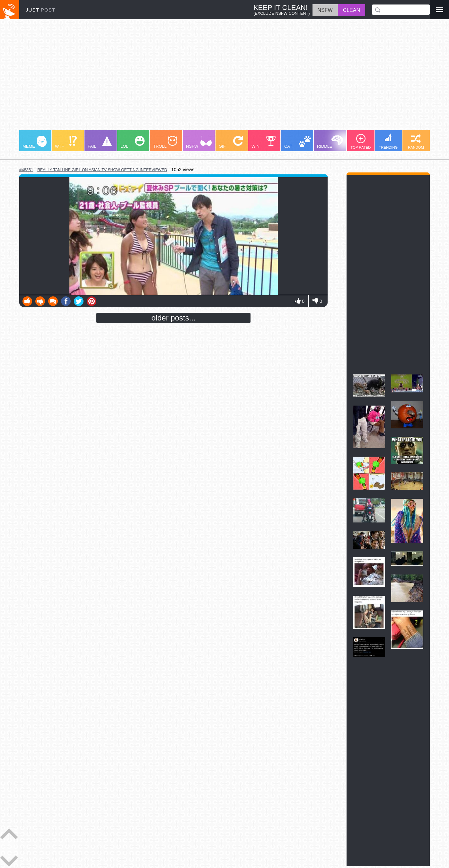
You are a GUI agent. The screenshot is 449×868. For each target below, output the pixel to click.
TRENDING (388, 141)
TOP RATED (361, 142)
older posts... (173, 318)
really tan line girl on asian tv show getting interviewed (102, 170)
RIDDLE (330, 142)
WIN (264, 142)
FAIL (100, 142)
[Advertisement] (212, 78)
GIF (231, 142)
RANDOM (416, 142)
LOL (132, 142)
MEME (35, 142)
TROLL (165, 142)
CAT (298, 142)
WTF (66, 142)
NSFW (199, 142)
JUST (40, 10)
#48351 (26, 170)
